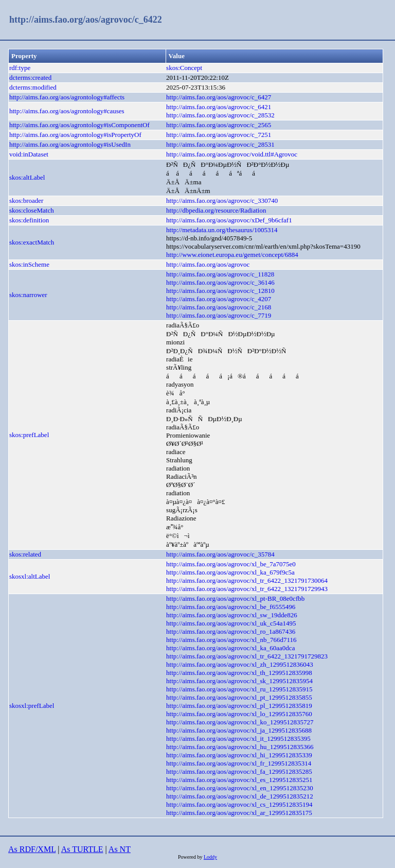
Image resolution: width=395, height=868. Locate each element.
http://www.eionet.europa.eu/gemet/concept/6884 (232, 255)
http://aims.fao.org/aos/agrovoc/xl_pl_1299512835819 (239, 706)
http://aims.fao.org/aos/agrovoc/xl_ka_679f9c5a (230, 572)
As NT (120, 849)
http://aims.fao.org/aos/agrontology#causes (67, 111)
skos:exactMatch (32, 242)
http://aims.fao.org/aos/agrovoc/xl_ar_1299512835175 (239, 813)
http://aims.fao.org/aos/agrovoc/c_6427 (219, 97)
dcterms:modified (33, 87)
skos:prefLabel (29, 435)
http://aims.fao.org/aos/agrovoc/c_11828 (220, 274)
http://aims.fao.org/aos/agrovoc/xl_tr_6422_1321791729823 (247, 656)
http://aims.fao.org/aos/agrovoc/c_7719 (219, 315)
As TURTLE (82, 849)
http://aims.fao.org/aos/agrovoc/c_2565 (219, 125)
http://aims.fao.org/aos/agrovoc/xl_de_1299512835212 (240, 796)
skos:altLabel (27, 177)
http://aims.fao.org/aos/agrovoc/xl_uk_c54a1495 (231, 623)
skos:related (25, 554)
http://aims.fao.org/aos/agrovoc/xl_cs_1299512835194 (239, 804)
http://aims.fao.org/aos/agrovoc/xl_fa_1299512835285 (239, 771)
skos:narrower (28, 295)
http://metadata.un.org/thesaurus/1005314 (222, 230)
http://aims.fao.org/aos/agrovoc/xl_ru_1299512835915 (239, 689)
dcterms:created (30, 77)
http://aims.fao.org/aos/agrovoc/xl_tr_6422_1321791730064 (247, 580)
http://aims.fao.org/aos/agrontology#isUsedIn (70, 144)
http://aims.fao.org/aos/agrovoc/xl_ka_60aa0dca (230, 648)
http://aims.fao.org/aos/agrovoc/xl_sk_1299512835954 (239, 681)
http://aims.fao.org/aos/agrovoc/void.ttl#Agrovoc (232, 154)
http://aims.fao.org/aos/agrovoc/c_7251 (219, 135)
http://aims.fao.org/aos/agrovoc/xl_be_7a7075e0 (231, 564)
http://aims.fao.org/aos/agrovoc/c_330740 (222, 201)
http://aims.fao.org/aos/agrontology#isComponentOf (79, 125)
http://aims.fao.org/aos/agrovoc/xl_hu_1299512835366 (240, 747)
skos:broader (26, 201)
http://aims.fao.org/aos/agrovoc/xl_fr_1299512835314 (239, 763)
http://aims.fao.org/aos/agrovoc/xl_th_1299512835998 (239, 673)
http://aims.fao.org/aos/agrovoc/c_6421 (219, 107)
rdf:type (20, 68)
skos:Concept (184, 68)
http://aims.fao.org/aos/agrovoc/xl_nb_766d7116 (231, 640)
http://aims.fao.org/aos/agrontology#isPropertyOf (75, 135)
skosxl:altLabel (30, 576)
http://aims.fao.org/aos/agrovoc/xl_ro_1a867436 (231, 631)
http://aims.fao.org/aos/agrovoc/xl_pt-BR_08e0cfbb (235, 598)
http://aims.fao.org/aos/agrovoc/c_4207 (219, 299)
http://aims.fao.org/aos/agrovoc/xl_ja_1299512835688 (239, 730)
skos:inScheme (29, 264)
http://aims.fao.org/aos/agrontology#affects (67, 97)
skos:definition (29, 220)
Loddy (210, 857)
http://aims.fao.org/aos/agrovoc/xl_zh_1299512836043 (240, 664)
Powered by (191, 857)
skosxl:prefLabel (32, 706)
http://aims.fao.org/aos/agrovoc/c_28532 (220, 115)
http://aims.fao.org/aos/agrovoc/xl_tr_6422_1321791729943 (247, 589)
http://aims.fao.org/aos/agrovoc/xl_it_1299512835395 (238, 739)
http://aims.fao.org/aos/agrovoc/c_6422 (86, 20)
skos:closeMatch (32, 210)
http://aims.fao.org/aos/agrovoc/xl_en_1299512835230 (240, 788)
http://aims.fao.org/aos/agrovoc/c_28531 (220, 144)
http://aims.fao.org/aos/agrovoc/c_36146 (220, 282)
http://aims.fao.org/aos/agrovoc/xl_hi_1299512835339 (239, 755)
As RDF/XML (32, 849)
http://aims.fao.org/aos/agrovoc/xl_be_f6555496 (231, 607)
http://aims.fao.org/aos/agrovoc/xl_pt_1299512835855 (239, 697)
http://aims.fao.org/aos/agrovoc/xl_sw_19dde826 (232, 615)
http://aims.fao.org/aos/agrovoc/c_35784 (220, 554)
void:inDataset (29, 154)
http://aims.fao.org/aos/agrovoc (208, 264)
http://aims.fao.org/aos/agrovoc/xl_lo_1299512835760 (239, 714)
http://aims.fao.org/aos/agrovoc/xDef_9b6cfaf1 (229, 220)
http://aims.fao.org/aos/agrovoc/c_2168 (219, 307)
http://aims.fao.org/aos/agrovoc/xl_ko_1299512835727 (240, 722)
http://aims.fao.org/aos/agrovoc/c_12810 (220, 291)
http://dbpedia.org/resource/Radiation (216, 210)
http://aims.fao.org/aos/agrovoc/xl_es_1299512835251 (239, 780)
